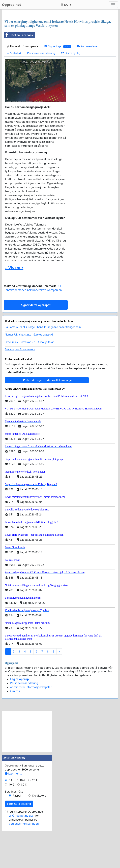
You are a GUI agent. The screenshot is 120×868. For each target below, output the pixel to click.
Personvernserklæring (41, 100)
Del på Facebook (19, 82)
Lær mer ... (13, 820)
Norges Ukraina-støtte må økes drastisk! (29, 381)
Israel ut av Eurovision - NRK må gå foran (30, 389)
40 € (11, 831)
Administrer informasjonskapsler (31, 734)
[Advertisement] (60, 38)
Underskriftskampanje (22, 93)
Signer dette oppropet (36, 352)
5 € (11, 827)
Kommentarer (87, 93)
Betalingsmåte (14, 838)
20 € (35, 827)
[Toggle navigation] (113, 5)
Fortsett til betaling (19, 850)
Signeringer (57, 93)
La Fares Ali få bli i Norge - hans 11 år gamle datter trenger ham (43, 374)
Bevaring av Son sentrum (20, 396)
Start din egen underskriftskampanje (47, 427)
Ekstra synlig (71, 100)
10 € (22, 827)
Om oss (15, 738)
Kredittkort (39, 842)
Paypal (17, 842)
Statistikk (14, 100)
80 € (24, 831)
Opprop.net (12, 5)
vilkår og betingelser (22, 862)
